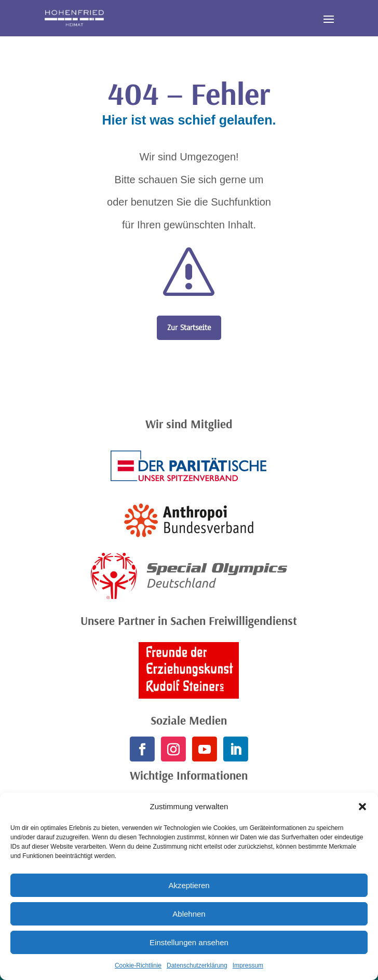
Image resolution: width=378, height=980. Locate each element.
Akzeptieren (189, 885)
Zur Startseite (189, 328)
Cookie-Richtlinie (138, 965)
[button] (362, 807)
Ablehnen (189, 914)
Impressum (248, 965)
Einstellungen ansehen (189, 942)
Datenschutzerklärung (197, 965)
